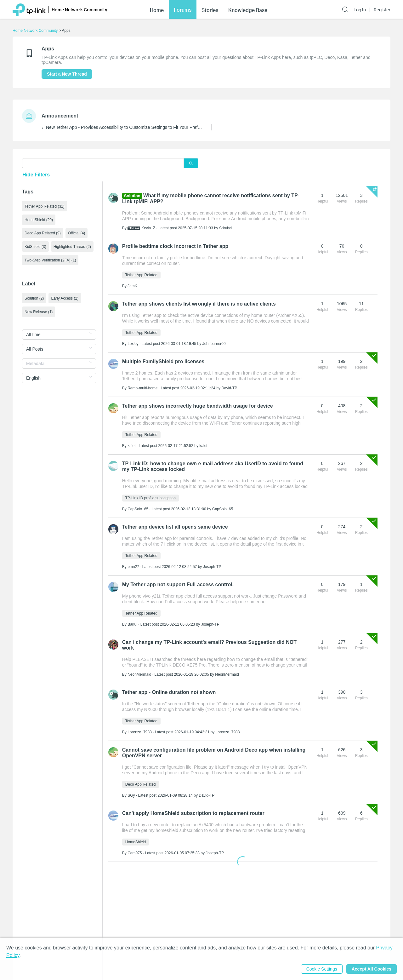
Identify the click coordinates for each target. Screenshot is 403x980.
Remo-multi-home (142, 388)
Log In (360, 10)
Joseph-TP (212, 567)
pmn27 (133, 567)
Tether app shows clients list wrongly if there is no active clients (199, 304)
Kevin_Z (148, 228)
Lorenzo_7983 (140, 732)
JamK (132, 286)
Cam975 (135, 853)
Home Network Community (35, 31)
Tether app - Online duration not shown (169, 692)
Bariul (132, 624)
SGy (131, 795)
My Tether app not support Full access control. (178, 585)
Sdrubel (226, 228)
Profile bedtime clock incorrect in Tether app (175, 246)
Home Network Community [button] (79, 10)
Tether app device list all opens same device (175, 527)
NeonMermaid (139, 674)
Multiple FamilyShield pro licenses (163, 361)
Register (382, 10)
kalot (131, 446)
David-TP (229, 388)
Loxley (133, 344)
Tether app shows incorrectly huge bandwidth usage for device (198, 406)
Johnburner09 (214, 344)
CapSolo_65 (138, 509)
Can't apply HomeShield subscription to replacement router (193, 813)
